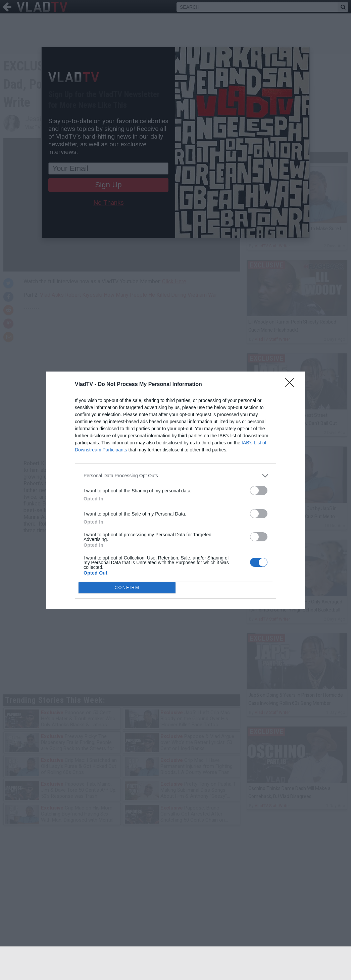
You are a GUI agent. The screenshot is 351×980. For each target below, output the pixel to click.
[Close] (292, 385)
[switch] (259, 491)
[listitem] (175, 476)
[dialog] (175, 490)
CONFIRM (127, 587)
